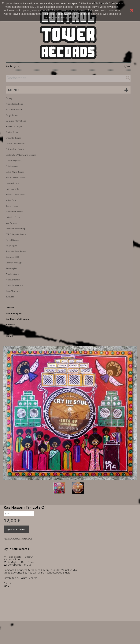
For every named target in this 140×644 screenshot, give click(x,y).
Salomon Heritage (14, 263)
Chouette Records (13, 138)
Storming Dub (12, 268)
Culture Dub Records (15, 149)
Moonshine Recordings (16, 229)
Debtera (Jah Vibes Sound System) (21, 155)
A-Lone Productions (14, 104)
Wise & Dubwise (13, 280)
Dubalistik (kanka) (14, 161)
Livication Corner (13, 217)
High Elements (12, 189)
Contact (9, 336)
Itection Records (13, 206)
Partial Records (12, 240)
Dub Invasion (12, 166)
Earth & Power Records (16, 178)
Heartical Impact (13, 183)
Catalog (9, 98)
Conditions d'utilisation (17, 319)
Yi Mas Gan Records (14, 285)
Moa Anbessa (11, 223)
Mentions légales (14, 313)
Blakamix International (16, 121)
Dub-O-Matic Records (15, 172)
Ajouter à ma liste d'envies (18, 539)
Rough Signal (12, 246)
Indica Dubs (11, 200)
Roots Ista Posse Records (16, 251)
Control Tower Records (15, 144)
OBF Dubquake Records (16, 234)
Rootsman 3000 (13, 257)
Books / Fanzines (13, 291)
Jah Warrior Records (14, 212)
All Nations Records (14, 110)
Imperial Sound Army (15, 195)
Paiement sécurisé (15, 330)
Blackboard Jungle (14, 127)
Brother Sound (12, 132)
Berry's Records (12, 115)
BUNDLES (10, 297)
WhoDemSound (13, 274)
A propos (10, 325)
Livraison (10, 308)
